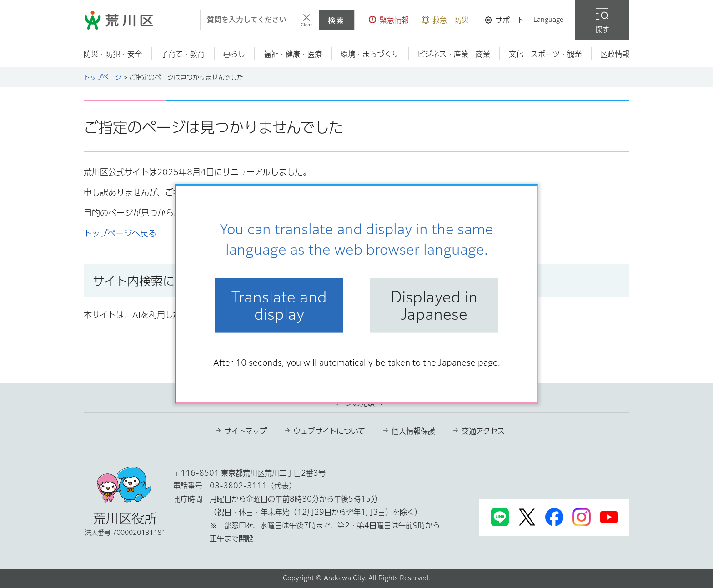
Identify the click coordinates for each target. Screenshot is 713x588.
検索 (336, 20)
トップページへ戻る (120, 233)
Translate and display (279, 305)
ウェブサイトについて (329, 431)
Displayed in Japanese (434, 305)
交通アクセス (483, 431)
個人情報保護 (413, 431)
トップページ (103, 77)
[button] (389, 20)
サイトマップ (246, 431)
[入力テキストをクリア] (306, 20)
